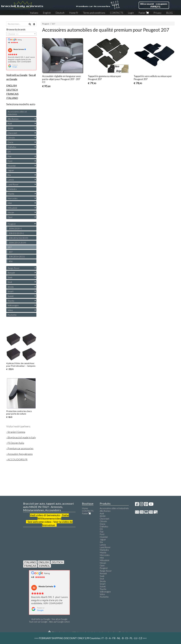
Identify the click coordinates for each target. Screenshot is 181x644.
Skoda (11, 287)
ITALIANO (30, 562)
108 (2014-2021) (17, 256)
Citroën (11, 138)
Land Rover (13, 184)
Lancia (11, 180)
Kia (9, 175)
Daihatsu (12, 147)
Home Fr (74, 13)
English (47, 13)
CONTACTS (117, 13)
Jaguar (11, 170)
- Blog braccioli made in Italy (21, 437)
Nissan (11, 212)
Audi (10, 123)
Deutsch (60, 13)
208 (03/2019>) (16, 233)
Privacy (157, 13)
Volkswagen (13, 305)
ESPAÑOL (44, 566)
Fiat (10, 156)
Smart (11, 291)
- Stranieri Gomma (16, 432)
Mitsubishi (12, 208)
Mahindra (12, 189)
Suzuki (11, 296)
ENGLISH (44, 562)
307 (11, 252)
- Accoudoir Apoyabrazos (19, 454)
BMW (11, 128)
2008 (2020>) (15, 228)
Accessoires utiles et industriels (17, 113)
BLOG (169, 13)
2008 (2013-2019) (17, 243)
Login (131, 13)
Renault (11, 273)
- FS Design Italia (15, 443)
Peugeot (46, 24)
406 (11, 261)
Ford (10, 161)
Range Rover (14, 268)
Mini (10, 203)
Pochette (12, 315)
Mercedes (13, 198)
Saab (10, 277)
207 (53, 24)
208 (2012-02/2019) (18, 238)
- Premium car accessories (20, 448)
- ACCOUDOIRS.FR (17, 459)
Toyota (11, 301)
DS (9, 152)
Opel (10, 217)
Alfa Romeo (13, 119)
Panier (144, 13)
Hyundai (12, 166)
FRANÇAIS (30, 566)
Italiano (34, 13)
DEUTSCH (57, 562)
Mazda (11, 194)
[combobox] (21, 34)
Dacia (10, 142)
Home (85, 508)
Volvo (10, 310)
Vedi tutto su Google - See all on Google (49, 619)
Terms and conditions (94, 13)
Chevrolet (12, 133)
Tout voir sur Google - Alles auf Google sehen (49, 622)
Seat (10, 282)
